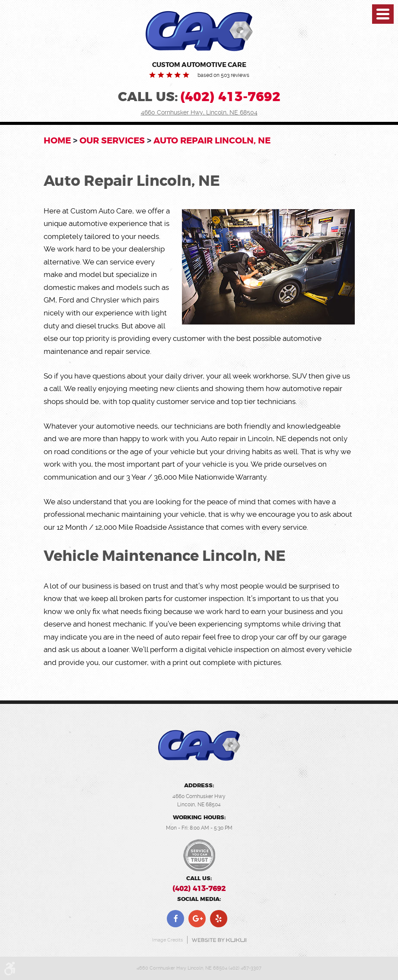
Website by (219, 940)
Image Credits (167, 940)
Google (197, 919)
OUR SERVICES (112, 140)
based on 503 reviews (223, 75)
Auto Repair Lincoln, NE (212, 140)
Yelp (219, 919)
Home (57, 140)
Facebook (175, 919)
